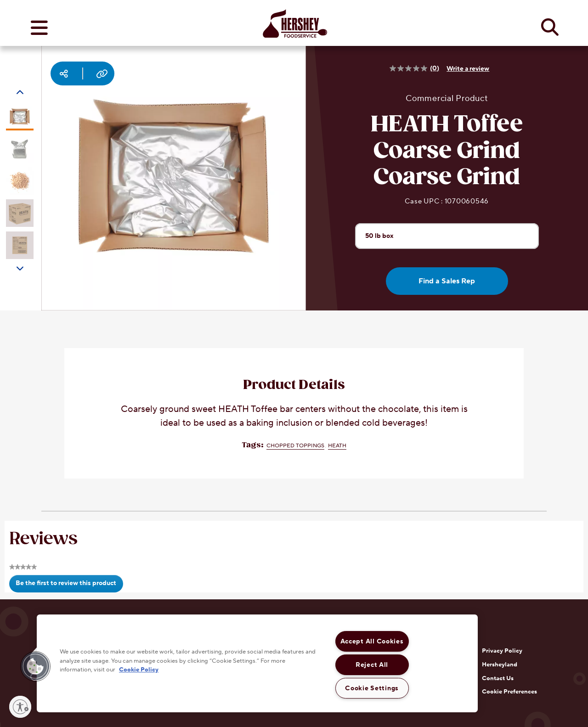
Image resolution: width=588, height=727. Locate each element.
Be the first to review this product (69, 585)
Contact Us (498, 678)
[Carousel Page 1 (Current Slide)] (20, 117)
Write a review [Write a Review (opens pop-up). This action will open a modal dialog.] (468, 69)
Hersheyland (500, 665)
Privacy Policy (502, 651)
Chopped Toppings (295, 446)
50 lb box (383, 236)
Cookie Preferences (509, 692)
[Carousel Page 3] (20, 181)
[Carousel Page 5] (20, 245)
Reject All (372, 665)
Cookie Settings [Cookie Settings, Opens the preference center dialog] (372, 688)
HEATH (337, 446)
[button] (35, 666)
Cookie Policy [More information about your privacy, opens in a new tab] (139, 670)
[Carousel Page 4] (20, 213)
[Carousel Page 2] (20, 149)
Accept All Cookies (372, 641)
